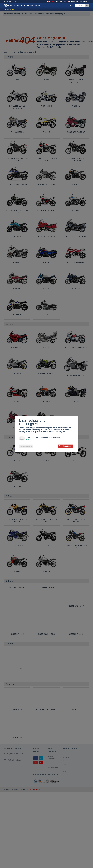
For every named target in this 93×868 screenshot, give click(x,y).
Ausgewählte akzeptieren (26, 446)
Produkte (18, 5)
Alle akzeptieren (65, 446)
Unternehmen (28, 5)
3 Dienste (30, 440)
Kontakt (38, 5)
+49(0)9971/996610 (11, 1)
